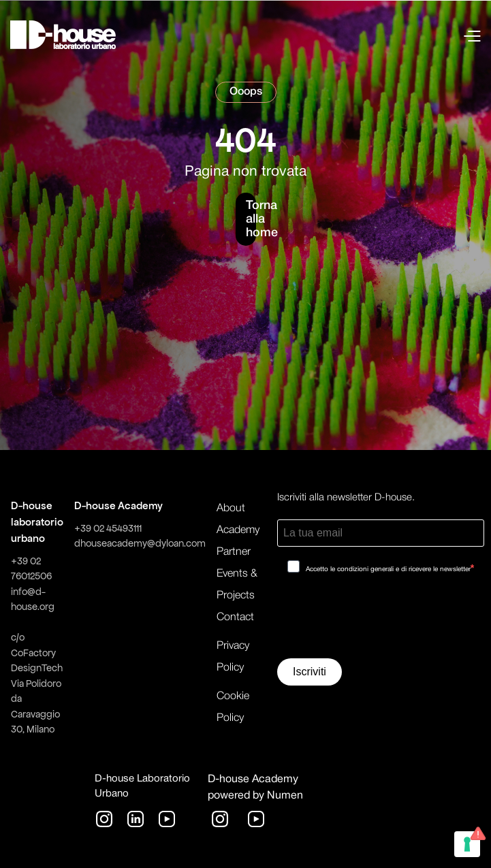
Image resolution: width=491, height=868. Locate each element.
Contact (235, 617)
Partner (234, 552)
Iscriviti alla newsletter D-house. (346, 498)
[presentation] (381, 621)
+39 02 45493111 (108, 528)
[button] (390, 35)
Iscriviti (310, 672)
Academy (238, 530)
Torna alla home (251, 219)
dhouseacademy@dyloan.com (140, 543)
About (231, 509)
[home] (63, 35)
